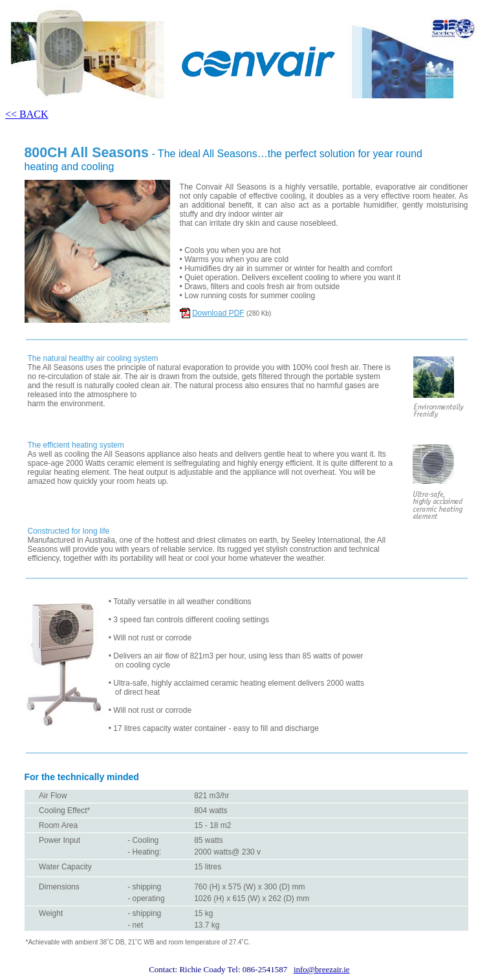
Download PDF (218, 313)
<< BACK (27, 114)
